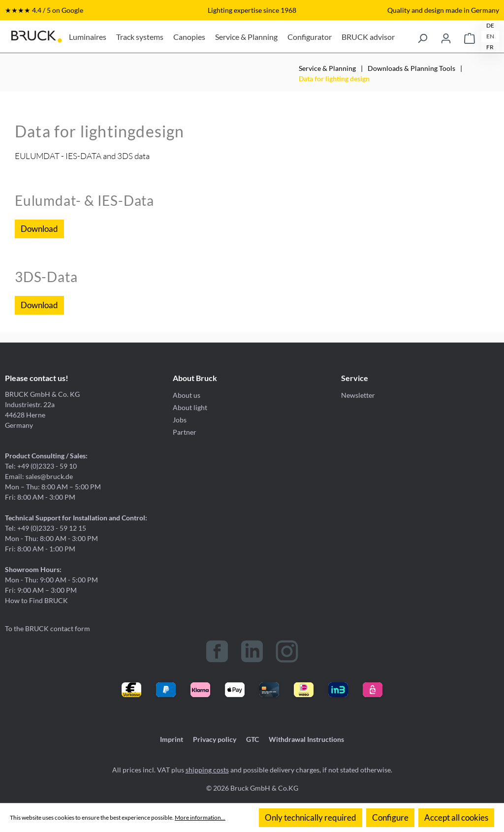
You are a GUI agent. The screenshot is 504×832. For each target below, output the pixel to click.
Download (39, 229)
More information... (200, 817)
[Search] (422, 36)
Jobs (180, 420)
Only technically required (311, 817)
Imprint (172, 739)
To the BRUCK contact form (47, 628)
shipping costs (207, 770)
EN (490, 36)
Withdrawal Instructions (306, 739)
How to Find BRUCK (36, 600)
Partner (185, 432)
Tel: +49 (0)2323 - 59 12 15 (46, 528)
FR (490, 47)
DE (490, 25)
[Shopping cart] (470, 36)
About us (187, 395)
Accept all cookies (456, 817)
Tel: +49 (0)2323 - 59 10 (41, 466)
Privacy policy (215, 739)
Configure (390, 817)
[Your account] (446, 36)
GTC (252, 739)
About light (190, 407)
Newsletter (358, 395)
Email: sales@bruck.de (39, 476)
